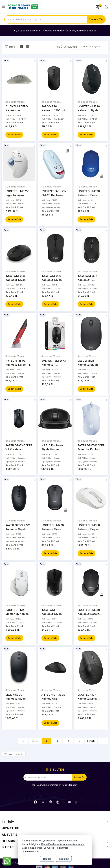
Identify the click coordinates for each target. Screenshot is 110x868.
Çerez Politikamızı (58, 848)
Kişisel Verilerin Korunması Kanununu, (63, 844)
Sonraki (91, 741)
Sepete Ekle (14, 135)
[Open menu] (5, 7)
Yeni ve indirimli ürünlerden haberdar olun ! (55, 785)
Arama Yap (97, 19)
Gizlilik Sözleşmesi (33, 848)
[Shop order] (93, 47)
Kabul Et (64, 859)
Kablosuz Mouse (15, 102)
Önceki (35, 741)
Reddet (47, 859)
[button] (10, 47)
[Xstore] (23, 7)
